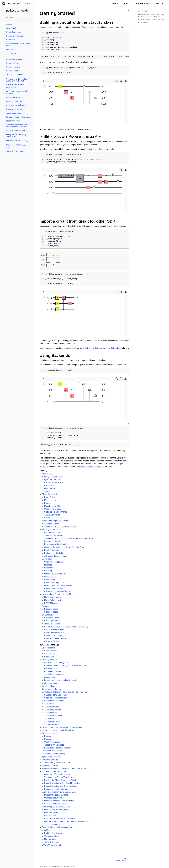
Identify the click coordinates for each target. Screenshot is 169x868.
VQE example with (19, 141)
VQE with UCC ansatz (15, 151)
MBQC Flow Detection (54, 632)
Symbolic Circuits (52, 524)
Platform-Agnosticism (53, 482)
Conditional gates (13, 71)
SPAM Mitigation (51, 603)
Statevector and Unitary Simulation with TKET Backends (69, 538)
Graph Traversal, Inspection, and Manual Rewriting (66, 627)
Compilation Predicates (54, 562)
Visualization (50, 654)
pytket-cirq (87, 348)
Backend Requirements (54, 532)
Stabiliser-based (51, 612)
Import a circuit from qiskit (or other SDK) (152, 20)
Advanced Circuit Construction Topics (60, 527)
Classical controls (52, 683)
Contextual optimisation (15, 101)
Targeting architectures (54, 745)
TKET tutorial (15, 75)
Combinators (50, 580)
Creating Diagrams (52, 621)
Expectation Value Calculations (58, 544)
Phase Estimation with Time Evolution (61, 786)
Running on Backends (15, 36)
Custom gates (50, 677)
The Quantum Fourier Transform (58, 777)
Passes (47, 736)
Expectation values (13, 121)
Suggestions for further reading (58, 789)
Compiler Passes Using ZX (56, 638)
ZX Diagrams (11, 54)
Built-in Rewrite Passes (54, 630)
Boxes (47, 518)
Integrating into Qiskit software (17, 92)
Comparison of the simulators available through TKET (17, 80)
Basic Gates (49, 497)
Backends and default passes (57, 748)
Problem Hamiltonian (53, 833)
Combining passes (52, 742)
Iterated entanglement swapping (18, 117)
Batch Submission (52, 550)
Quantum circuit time (53, 798)
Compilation (11, 40)
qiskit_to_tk (114, 226)
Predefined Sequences (54, 582)
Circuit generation (13, 67)
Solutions (160, 3)
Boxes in (51, 668)
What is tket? (11, 28)
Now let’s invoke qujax (54, 813)
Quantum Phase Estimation (17, 131)
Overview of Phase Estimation (57, 774)
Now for (51, 839)
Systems (114, 3)
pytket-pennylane (100, 348)
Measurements (51, 500)
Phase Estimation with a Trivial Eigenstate (62, 783)
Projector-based (51, 609)
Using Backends (144, 22)
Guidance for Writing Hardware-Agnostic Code (64, 547)
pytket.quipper (101, 149)
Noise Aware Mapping (54, 597)
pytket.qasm (97, 142)
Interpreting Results (53, 541)
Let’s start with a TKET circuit (57, 810)
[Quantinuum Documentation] (11, 3)
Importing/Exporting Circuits (56, 521)
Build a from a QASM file (149, 17)
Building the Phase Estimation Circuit (60, 780)
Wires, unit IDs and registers (56, 663)
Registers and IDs (52, 506)
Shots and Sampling (53, 535)
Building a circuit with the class (151, 14)
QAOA (47, 830)
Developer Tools (143, 3)
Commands (49, 657)
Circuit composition (52, 671)
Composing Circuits (53, 509)
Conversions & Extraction (55, 635)
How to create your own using (19, 86)
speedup (52, 824)
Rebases (48, 565)
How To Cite (49, 488)
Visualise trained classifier (55, 804)
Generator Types (51, 618)
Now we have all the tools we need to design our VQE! (68, 821)
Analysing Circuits (52, 515)
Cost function (50, 815)
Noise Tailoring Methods (55, 600)
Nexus (127, 3)
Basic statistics (51, 651)
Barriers (48, 503)
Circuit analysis (12, 63)
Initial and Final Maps (53, 588)
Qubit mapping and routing (16, 105)
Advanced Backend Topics (56, 556)
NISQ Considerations (53, 477)
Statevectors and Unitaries (56, 512)
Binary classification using (16, 136)
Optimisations (50, 577)
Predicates (49, 739)
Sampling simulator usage (55, 695)
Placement (49, 568)
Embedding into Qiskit (54, 553)
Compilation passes (14, 97)
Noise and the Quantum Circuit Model (18, 45)
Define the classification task (57, 795)
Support (48, 491)
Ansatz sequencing (13, 113)
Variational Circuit (52, 836)
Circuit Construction (14, 32)
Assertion (10, 50)
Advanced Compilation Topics (57, 591)
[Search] (19, 17)
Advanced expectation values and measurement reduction (17, 126)
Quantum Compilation (54, 480)
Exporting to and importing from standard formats (65, 665)
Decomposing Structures (55, 574)
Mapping (48, 571)
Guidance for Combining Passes (58, 585)
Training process (51, 842)
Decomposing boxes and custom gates (61, 680)
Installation (49, 485)
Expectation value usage (55, 701)
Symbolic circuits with (18, 146)
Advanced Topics (52, 641)
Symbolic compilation (14, 109)
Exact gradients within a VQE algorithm (61, 818)
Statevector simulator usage (56, 698)
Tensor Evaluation (52, 624)
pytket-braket (114, 348)
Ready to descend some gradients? (60, 801)
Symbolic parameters (53, 674)
